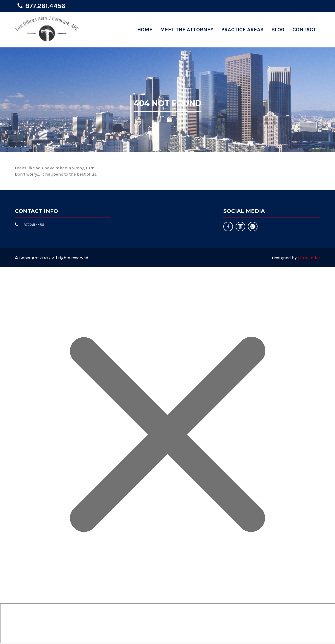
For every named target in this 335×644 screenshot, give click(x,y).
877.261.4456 (45, 6)
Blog (278, 30)
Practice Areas (242, 30)
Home (145, 30)
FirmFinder (309, 258)
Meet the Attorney (187, 30)
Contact (304, 30)
